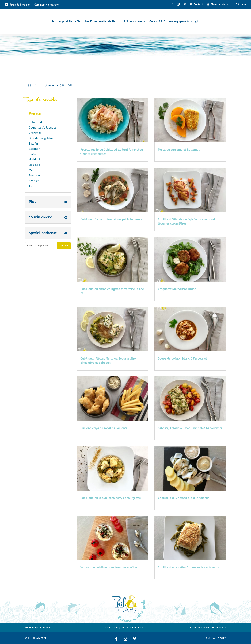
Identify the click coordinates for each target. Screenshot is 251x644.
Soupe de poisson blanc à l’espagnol (182, 359)
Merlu (33, 170)
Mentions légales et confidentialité (125, 628)
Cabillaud (35, 122)
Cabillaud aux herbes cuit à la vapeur (183, 498)
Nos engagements (179, 22)
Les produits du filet (70, 22)
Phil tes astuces (133, 22)
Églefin (33, 144)
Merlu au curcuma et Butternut (179, 150)
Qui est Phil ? (157, 22)
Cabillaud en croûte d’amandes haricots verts (188, 567)
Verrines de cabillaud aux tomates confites (109, 567)
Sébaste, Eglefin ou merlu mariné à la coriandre (190, 428)
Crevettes (35, 133)
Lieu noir (34, 165)
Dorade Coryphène (41, 138)
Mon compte (218, 5)
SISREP (222, 638)
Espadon (34, 149)
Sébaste (34, 181)
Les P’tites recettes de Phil (101, 22)
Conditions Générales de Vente (208, 628)
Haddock (35, 159)
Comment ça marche (46, 5)
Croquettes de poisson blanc (177, 289)
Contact (198, 5)
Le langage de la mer (38, 628)
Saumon (34, 176)
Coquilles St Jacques (43, 128)
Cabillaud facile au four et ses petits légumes (111, 219)
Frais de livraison (20, 5)
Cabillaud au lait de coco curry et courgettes (110, 498)
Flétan (33, 154)
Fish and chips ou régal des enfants (104, 428)
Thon (32, 186)
